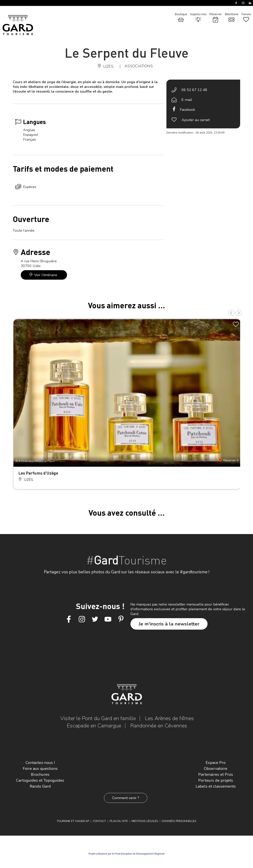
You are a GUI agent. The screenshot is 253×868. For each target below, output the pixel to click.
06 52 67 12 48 (194, 90)
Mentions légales (145, 821)
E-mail (187, 100)
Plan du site (119, 821)
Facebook (187, 110)
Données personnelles (179, 821)
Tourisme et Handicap (73, 821)
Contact (99, 821)
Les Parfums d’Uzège (38, 473)
